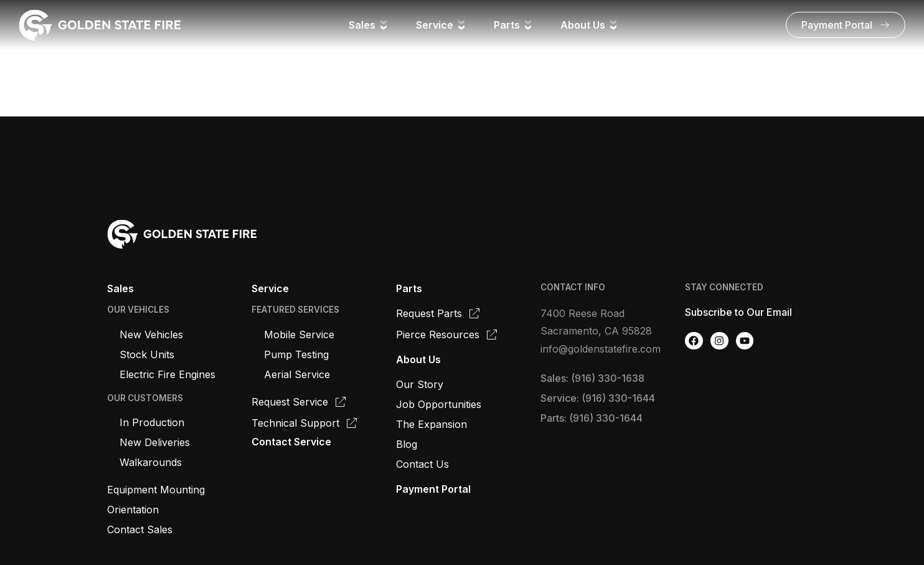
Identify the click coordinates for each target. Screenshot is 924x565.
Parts (409, 288)
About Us (418, 359)
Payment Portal (433, 489)
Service (270, 288)
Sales (120, 288)
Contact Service (291, 442)
